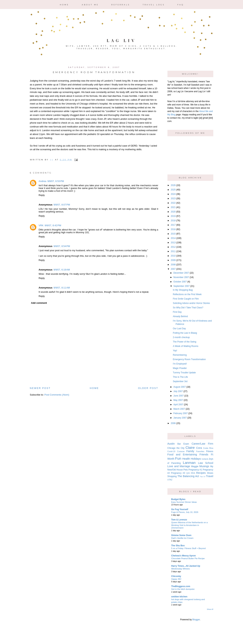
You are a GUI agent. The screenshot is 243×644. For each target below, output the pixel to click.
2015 (173, 234)
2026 (173, 185)
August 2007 (179, 387)
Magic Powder (180, 368)
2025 (173, 190)
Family (190, 451)
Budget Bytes (178, 499)
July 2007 (178, 391)
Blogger (196, 620)
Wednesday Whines (181, 569)
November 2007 (181, 277)
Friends (204, 454)
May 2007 (178, 400)
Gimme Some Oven (181, 535)
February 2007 (180, 413)
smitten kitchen (179, 597)
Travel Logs (154, 5)
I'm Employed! (180, 364)
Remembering (180, 355)
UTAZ (170, 480)
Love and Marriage (179, 466)
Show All (210, 609)
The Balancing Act (188, 476)
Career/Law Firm (202, 444)
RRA (193, 473)
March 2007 (179, 409)
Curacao (181, 451)
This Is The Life (180, 377)
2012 (173, 247)
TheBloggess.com (181, 586)
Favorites (200, 451)
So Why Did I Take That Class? (188, 308)
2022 (173, 203)
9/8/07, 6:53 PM (56, 181)
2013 (173, 243)
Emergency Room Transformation (189, 359)
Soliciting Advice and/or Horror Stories (191, 303)
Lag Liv (121, 40)
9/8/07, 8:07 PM (62, 205)
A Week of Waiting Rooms (186, 346)
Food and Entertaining (182, 454)
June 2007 (178, 396)
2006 (173, 423)
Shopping (172, 476)
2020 (173, 212)
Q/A (188, 473)
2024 (173, 194)
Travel (210, 476)
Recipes (201, 473)
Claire (190, 448)
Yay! (175, 351)
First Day (177, 312)
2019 (173, 216)
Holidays (196, 459)
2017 (173, 225)
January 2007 (180, 418)
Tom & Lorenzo (179, 520)
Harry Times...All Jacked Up (186, 566)
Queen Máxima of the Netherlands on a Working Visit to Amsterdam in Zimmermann (190, 525)
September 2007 (181, 286)
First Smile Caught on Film (186, 299)
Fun (178, 458)
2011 (173, 251)
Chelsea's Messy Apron (184, 556)
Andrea (43, 181)
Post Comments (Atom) (57, 395)
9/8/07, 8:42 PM (53, 225)
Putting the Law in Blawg (185, 333)
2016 (173, 229)
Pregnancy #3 (178, 473)
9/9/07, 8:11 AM (62, 288)
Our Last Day (179, 329)
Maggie (195, 466)
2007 (173, 269)
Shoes (210, 473)
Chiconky (176, 576)
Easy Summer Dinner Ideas (184, 502)
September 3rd (180, 381)
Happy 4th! (176, 579)
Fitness (210, 451)
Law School (206, 463)
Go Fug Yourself (180, 509)
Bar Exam (183, 444)
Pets (186, 470)
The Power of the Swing (184, 342)
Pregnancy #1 (195, 470)
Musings (204, 466)
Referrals (121, 5)
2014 (173, 238)
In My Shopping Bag (183, 290)
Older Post (148, 388)
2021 (173, 207)
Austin (171, 444)
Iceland (205, 459)
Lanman (189, 463)
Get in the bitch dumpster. (183, 589)
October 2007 (180, 282)
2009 (173, 260)
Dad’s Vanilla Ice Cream (182, 538)
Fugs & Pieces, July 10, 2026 (185, 512)
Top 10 (203, 476)
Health (186, 459)
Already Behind (180, 316)
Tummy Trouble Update (184, 373)
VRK (41, 225)
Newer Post (40, 388)
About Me (90, 5)
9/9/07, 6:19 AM (62, 270)
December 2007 (181, 273)
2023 (173, 199)
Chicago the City (176, 448)
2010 (173, 256)
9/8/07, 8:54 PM (62, 246)
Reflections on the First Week (187, 294)
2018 (173, 221)
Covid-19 (171, 451)
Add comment (39, 303)
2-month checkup (181, 337)
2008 (173, 265)
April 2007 (178, 405)
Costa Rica (208, 448)
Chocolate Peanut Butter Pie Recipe (188, 558)
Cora (199, 448)
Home (64, 5)
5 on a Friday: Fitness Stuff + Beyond (189, 548)
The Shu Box (178, 546)
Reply (42, 195)
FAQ (181, 5)
